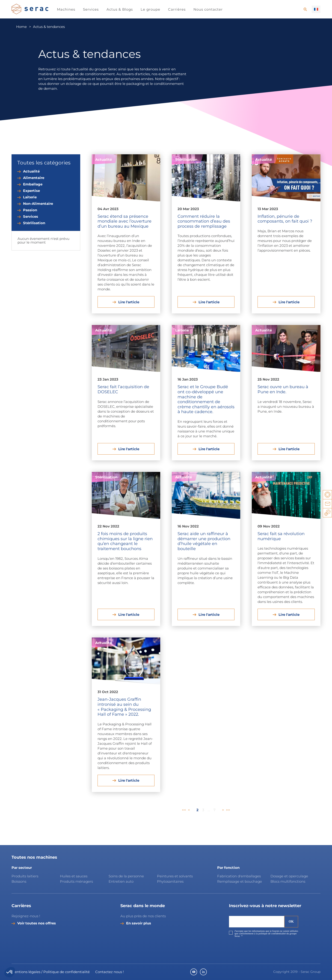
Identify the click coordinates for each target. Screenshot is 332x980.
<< (184, 810)
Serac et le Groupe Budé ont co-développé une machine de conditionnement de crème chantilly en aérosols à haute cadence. (206, 399)
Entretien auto (121, 881)
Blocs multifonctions (288, 881)
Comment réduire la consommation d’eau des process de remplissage (204, 221)
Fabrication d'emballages (239, 876)
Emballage (33, 184)
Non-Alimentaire (38, 204)
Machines (66, 9)
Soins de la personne (126, 876)
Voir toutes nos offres (37, 923)
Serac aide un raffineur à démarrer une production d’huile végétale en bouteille (204, 541)
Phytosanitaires (170, 881)
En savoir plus (139, 923)
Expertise (31, 191)
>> (228, 810)
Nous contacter (208, 9)
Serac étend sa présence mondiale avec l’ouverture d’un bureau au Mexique (125, 221)
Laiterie (30, 197)
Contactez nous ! (110, 972)
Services (91, 9)
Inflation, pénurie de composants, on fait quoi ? (285, 219)
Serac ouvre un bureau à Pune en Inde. (283, 389)
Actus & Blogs (120, 9)
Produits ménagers (76, 881)
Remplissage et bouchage (240, 881)
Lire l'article (129, 302)
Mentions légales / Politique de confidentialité (51, 972)
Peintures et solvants (175, 876)
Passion (30, 210)
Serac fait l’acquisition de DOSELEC (123, 389)
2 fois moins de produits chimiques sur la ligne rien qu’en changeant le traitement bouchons (125, 541)
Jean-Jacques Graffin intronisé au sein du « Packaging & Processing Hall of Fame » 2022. (124, 707)
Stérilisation (34, 223)
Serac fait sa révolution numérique (281, 536)
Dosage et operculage (289, 876)
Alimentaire (34, 178)
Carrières (177, 9)
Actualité (31, 171)
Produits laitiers (25, 876)
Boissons (19, 881)
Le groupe (150, 9)
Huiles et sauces (74, 876)
